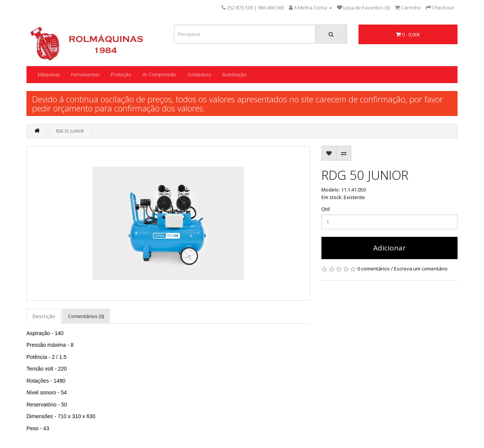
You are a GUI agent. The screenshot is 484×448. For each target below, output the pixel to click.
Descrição (44, 316)
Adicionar (389, 248)
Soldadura (199, 74)
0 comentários (374, 269)
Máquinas (49, 74)
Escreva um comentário (421, 269)
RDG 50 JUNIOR (70, 131)
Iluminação (234, 74)
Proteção (121, 74)
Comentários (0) (86, 316)
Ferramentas (85, 74)
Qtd (326, 209)
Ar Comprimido (159, 74)
